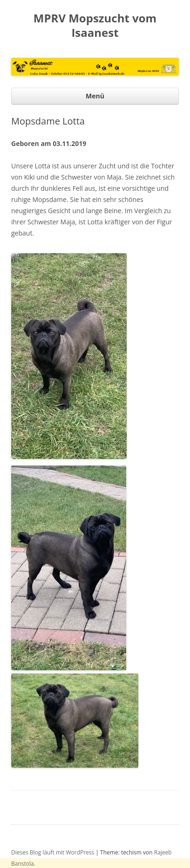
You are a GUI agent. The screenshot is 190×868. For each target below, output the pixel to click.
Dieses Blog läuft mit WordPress (53, 852)
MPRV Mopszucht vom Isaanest (95, 26)
